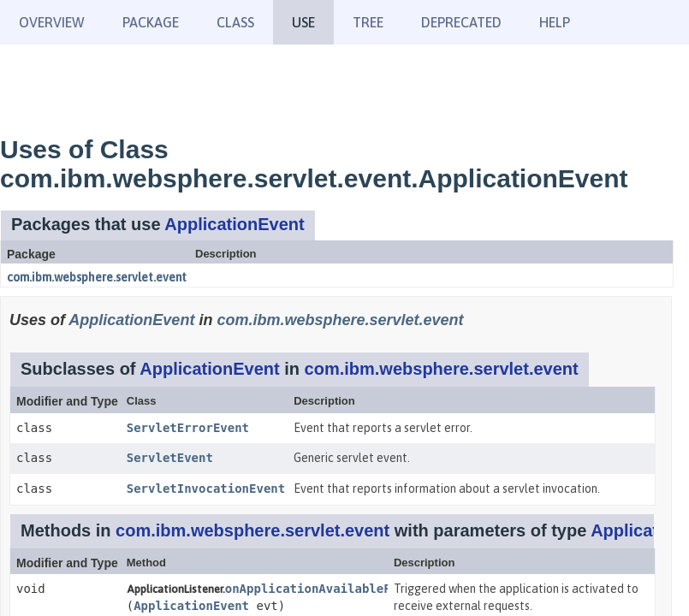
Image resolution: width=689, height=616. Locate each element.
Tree (368, 22)
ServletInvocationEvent (206, 489)
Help (555, 22)
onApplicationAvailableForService (341, 589)
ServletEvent (170, 458)
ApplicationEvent (234, 224)
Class (235, 22)
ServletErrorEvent (188, 428)
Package (151, 22)
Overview (52, 22)
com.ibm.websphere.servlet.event (97, 277)
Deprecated (461, 22)
